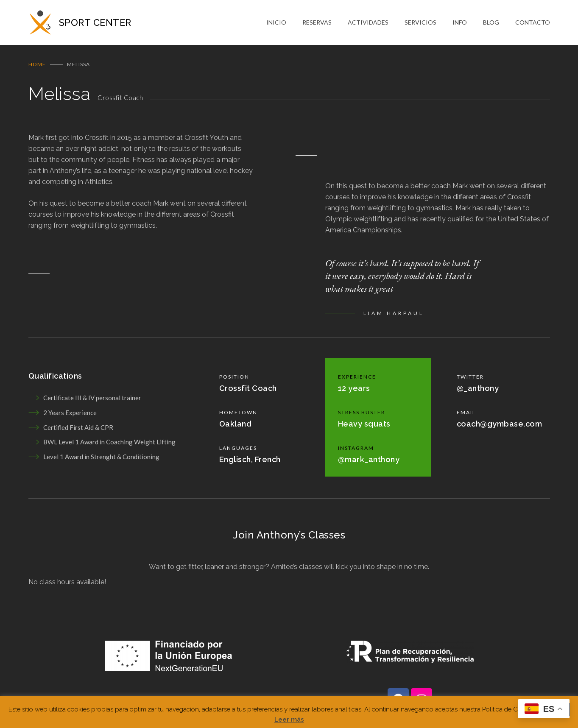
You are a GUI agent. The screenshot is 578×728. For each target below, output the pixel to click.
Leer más (289, 720)
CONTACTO (533, 24)
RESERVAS (317, 24)
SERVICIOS (420, 24)
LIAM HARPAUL (394, 316)
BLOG (491, 24)
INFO (460, 24)
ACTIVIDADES (368, 24)
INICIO (276, 24)
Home (37, 67)
